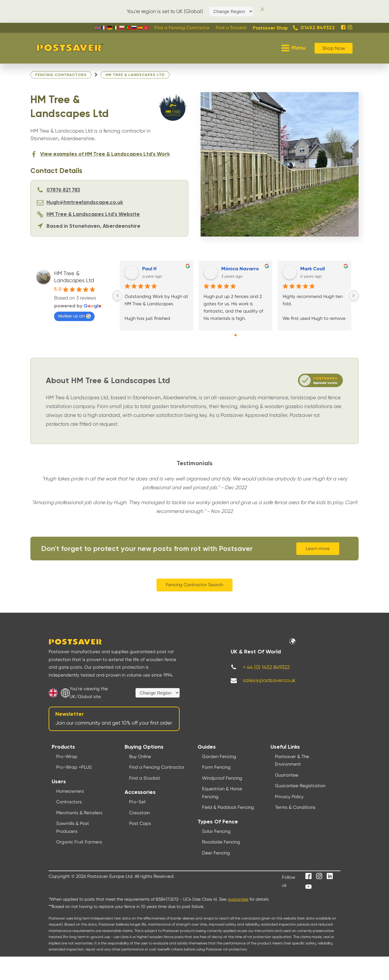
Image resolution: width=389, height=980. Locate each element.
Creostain (139, 813)
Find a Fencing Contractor (157, 767)
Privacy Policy (289, 797)
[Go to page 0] (236, 335)
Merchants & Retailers (79, 813)
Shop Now (334, 48)
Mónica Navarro (240, 269)
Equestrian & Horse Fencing (222, 793)
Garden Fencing (219, 757)
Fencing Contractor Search (194, 585)
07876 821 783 (63, 190)
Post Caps (140, 823)
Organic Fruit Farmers (79, 842)
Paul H (149, 269)
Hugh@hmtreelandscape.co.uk (85, 203)
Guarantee (287, 775)
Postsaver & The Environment (292, 760)
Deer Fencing (216, 853)
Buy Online (140, 757)
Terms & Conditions (295, 807)
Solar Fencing (216, 831)
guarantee (238, 899)
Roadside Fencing (221, 842)
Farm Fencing (216, 767)
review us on (74, 316)
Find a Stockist (145, 778)
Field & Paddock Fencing (228, 807)
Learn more (318, 549)
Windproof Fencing (222, 778)
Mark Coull (313, 269)
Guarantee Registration (300, 786)
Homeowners (70, 791)
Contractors (69, 802)
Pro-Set (138, 802)
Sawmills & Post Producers (73, 827)
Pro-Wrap (67, 757)
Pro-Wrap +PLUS (74, 767)
